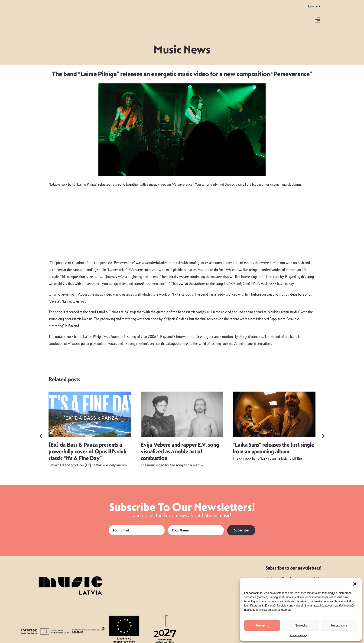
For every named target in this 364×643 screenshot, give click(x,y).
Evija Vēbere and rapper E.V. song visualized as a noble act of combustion (180, 448)
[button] (355, 584)
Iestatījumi (339, 625)
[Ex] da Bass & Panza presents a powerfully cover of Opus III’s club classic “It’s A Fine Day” (88, 448)
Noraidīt (301, 625)
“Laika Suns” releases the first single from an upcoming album (273, 444)
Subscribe (241, 526)
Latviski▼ (315, 6)
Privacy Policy (298, 635)
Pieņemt (262, 625)
